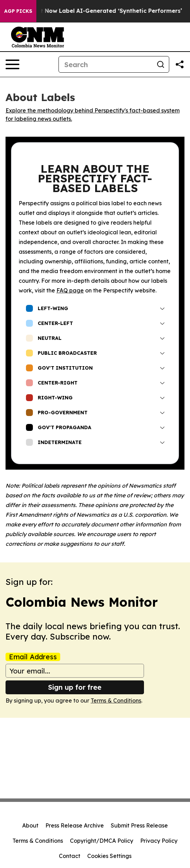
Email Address (33, 657)
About (30, 825)
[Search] (106, 64)
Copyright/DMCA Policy (102, 841)
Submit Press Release (139, 825)
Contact (70, 856)
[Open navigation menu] (12, 64)
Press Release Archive (75, 825)
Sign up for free (75, 687)
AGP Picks (18, 11)
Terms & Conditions (116, 700)
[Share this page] (180, 64)
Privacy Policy (159, 841)
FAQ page (70, 290)
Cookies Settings (109, 856)
